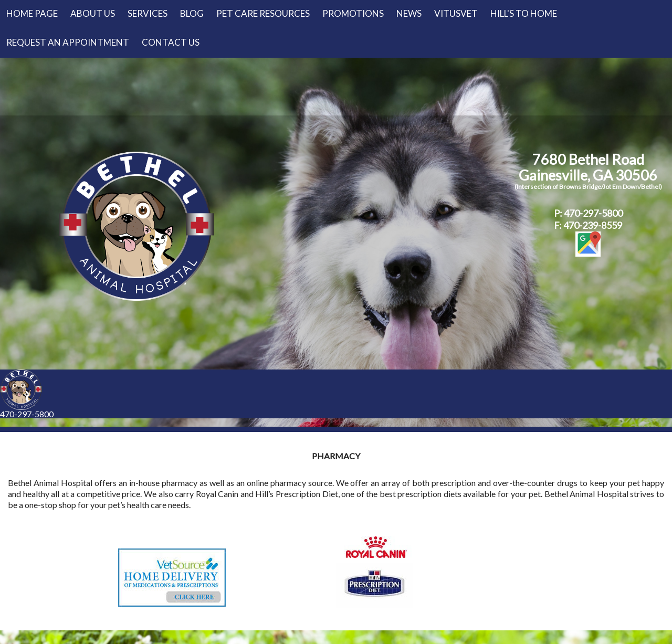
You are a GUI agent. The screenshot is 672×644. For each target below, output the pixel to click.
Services (148, 13)
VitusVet (456, 13)
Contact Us (171, 42)
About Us (93, 13)
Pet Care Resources (263, 13)
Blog (192, 13)
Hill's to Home (524, 13)
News (409, 13)
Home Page (32, 13)
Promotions (353, 13)
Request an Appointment (68, 42)
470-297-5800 (27, 414)
